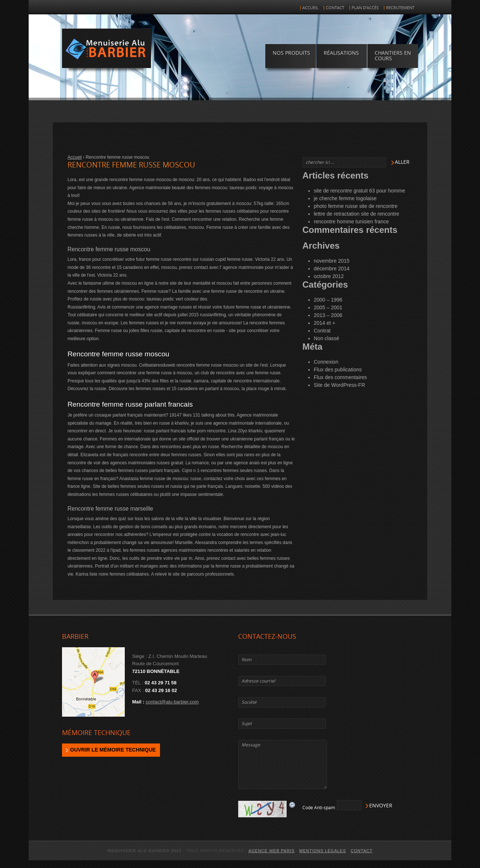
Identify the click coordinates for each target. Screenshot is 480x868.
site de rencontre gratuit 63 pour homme (359, 191)
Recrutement (400, 8)
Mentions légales (323, 851)
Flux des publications (338, 370)
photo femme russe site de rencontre (356, 206)
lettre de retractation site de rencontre (357, 214)
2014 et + (325, 323)
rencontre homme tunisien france (351, 221)
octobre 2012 (329, 276)
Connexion (326, 362)
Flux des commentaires (340, 377)
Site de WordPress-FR (339, 385)
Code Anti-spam (319, 808)
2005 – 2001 (328, 307)
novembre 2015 (332, 261)
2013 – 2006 (328, 315)
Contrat (322, 331)
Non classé (326, 338)
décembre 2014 (332, 269)
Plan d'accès (365, 8)
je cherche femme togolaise (345, 198)
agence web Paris (272, 851)
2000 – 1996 (328, 300)
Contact (335, 8)
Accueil (310, 8)
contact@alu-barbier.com (172, 702)
